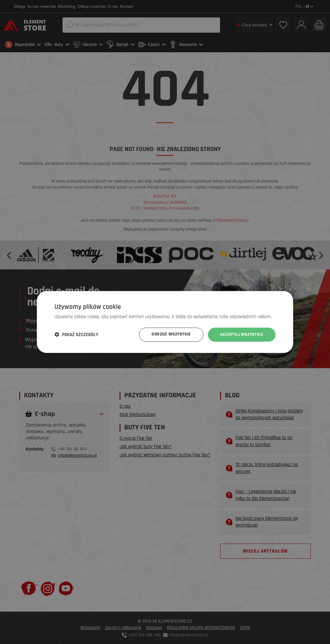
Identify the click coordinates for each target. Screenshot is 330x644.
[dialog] (165, 322)
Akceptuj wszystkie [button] (242, 335)
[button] (76, 335)
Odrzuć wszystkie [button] (171, 335)
